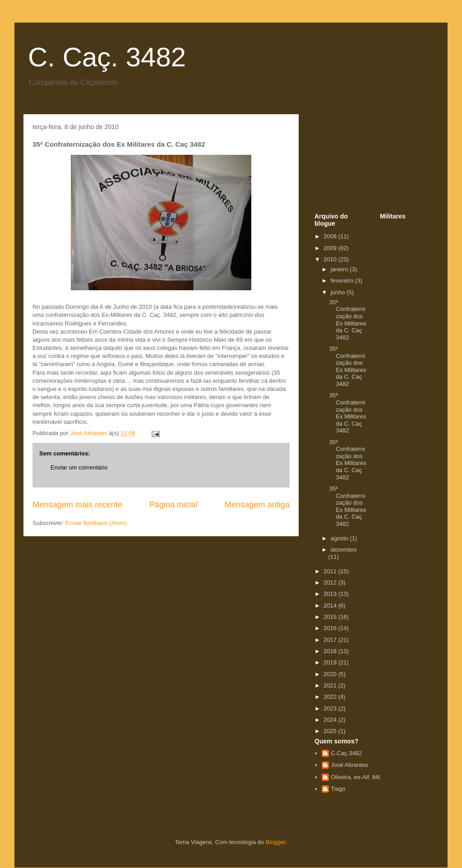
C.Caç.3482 (346, 753)
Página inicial (173, 505)
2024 (331, 720)
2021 (331, 685)
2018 (331, 651)
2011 (331, 571)
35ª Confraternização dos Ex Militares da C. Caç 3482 (347, 320)
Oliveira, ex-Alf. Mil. (356, 777)
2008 (331, 236)
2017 (331, 640)
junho (339, 292)
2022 (331, 697)
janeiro (340, 269)
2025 (331, 731)
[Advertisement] (360, 166)
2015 (331, 617)
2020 (331, 674)
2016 (331, 628)
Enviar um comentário (79, 467)
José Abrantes (349, 765)
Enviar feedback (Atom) (96, 523)
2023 (331, 708)
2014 (331, 606)
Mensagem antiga (257, 505)
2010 (331, 259)
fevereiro (343, 281)
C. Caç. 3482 (107, 57)
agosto (340, 538)
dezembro (344, 550)
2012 (331, 583)
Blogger (276, 842)
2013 (331, 594)
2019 (331, 662)
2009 (331, 248)
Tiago (338, 789)
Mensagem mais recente (77, 505)
